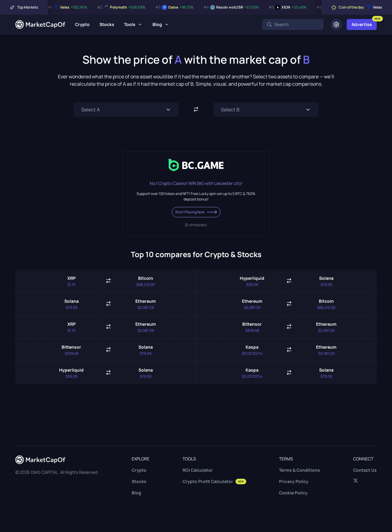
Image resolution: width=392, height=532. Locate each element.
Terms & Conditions (300, 470)
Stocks (107, 24)
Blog (157, 24)
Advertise (362, 24)
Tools (130, 24)
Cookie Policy (293, 493)
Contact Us (365, 470)
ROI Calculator (198, 470)
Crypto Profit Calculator (214, 481)
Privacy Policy (294, 481)
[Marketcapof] (40, 24)
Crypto (82, 24)
